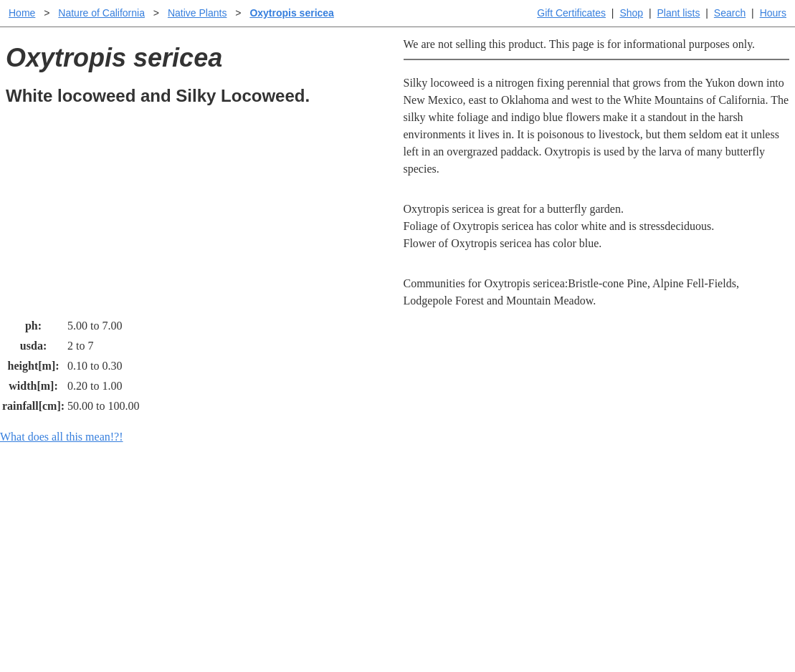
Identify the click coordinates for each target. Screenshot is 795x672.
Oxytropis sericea (292, 13)
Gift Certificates (571, 13)
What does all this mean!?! (62, 437)
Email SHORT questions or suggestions (311, 626)
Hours (773, 13)
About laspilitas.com (632, 552)
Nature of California (101, 13)
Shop (631, 13)
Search (730, 13)
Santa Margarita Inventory (645, 506)
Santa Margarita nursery (639, 529)
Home (22, 13)
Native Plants (197, 13)
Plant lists (679, 13)
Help (412, 506)
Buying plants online (448, 529)
